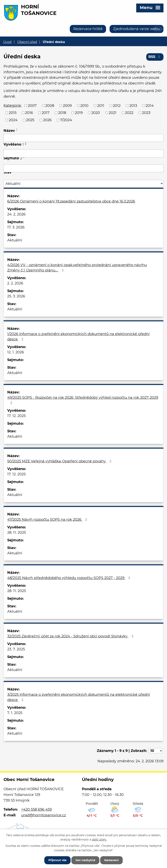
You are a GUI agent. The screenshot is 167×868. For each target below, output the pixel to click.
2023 (146, 113)
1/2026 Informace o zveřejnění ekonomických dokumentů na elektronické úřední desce (78, 337)
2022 (129, 113)
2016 (29, 113)
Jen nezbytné (85, 860)
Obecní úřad (27, 42)
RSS (155, 57)
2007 (32, 105)
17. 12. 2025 (16, 416)
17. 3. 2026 (16, 227)
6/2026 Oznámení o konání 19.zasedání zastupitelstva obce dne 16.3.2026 (71, 201)
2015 (13, 113)
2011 (101, 105)
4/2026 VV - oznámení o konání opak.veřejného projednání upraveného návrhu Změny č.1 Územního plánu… (77, 268)
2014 (150, 105)
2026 (47, 120)
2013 (133, 105)
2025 (30, 120)
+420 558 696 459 (36, 809)
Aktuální (15, 240)
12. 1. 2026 (16, 352)
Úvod (7, 42)
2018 (62, 113)
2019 (79, 113)
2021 (113, 113)
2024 (13, 120)
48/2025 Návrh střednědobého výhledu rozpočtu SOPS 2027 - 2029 (69, 578)
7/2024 (66, 120)
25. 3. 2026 (16, 296)
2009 (67, 105)
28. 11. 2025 (17, 533)
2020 (96, 113)
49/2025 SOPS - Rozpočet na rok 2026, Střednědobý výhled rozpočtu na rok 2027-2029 (83, 400)
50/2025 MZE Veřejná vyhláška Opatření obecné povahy (60, 461)
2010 (84, 105)
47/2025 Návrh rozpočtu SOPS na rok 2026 (48, 520)
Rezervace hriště (88, 29)
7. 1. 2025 (15, 713)
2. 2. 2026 (15, 283)
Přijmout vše (57, 860)
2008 (50, 105)
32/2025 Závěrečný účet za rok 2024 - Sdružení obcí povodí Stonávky (71, 636)
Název (9, 131)
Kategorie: (13, 105)
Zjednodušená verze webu (137, 29)
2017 (46, 113)
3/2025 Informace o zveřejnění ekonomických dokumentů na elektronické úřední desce (79, 697)
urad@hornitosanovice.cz (44, 815)
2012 (117, 105)
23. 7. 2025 (16, 649)
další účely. (99, 840)
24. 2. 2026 (16, 214)
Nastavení (111, 860)
